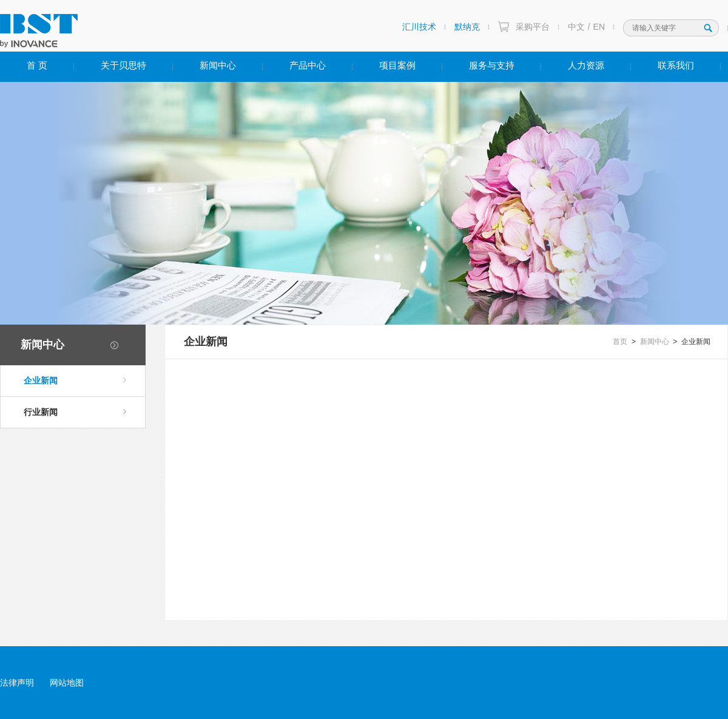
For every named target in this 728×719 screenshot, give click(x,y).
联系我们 (676, 65)
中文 (576, 27)
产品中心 (308, 65)
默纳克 (467, 27)
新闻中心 (218, 65)
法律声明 (17, 683)
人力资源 (586, 65)
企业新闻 (75, 380)
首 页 (37, 65)
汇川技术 (419, 27)
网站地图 (67, 683)
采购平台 (533, 27)
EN (599, 27)
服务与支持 (492, 65)
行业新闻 (75, 412)
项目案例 (397, 65)
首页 (620, 342)
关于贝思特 (123, 65)
